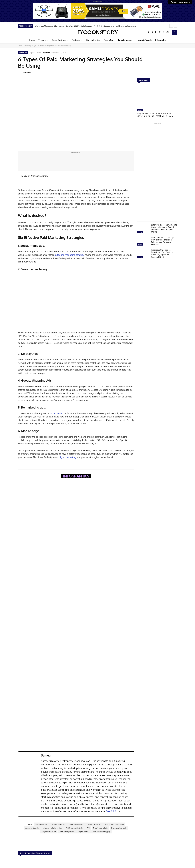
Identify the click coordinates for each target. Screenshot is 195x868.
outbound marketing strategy (69, 255)
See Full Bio (112, 811)
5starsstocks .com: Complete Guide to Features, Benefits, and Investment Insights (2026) (164, 228)
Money (140, 110)
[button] (174, 32)
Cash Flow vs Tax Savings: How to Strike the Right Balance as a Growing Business (163, 241)
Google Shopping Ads (76, 824)
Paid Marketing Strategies (75, 828)
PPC (88, 828)
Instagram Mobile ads (94, 824)
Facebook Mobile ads (58, 824)
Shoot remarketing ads (119, 828)
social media (56, 413)
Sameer (28, 73)
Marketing (27, 46)
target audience (83, 832)
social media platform (67, 832)
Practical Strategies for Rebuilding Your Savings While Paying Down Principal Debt (162, 253)
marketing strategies (32, 828)
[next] (175, 26)
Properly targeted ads (100, 828)
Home (20, 46)
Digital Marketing (41, 824)
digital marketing (67, 457)
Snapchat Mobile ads (49, 832)
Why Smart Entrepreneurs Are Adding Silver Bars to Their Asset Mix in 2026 (157, 115)
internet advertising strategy (114, 824)
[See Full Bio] (120, 811)
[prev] (171, 26)
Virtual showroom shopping (101, 832)
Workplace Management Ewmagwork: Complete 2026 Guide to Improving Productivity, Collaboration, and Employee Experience (86, 26)
